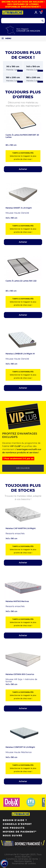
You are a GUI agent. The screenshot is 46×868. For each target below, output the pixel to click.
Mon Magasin (23, 29)
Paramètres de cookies (24, 863)
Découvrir (23, 468)
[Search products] (23, 21)
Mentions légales (23, 861)
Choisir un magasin (28, 31)
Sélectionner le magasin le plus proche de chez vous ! (23, 156)
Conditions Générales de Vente (22, 859)
